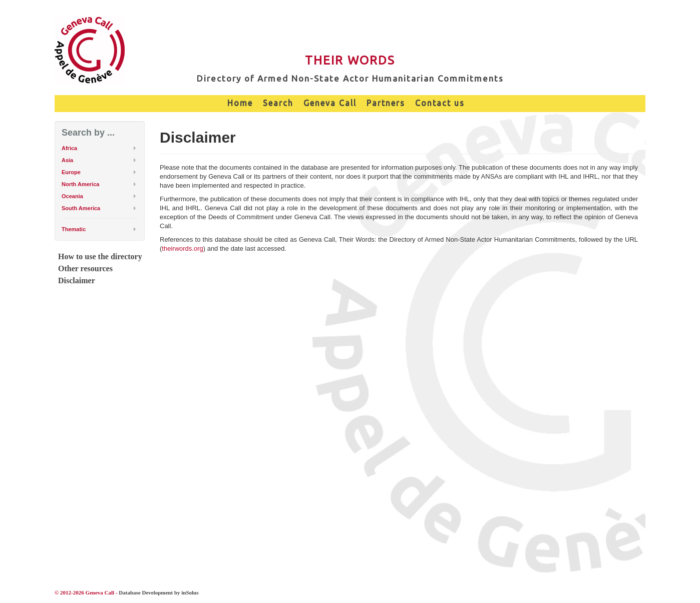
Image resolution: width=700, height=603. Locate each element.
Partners (386, 103)
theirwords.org (182, 248)
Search (278, 103)
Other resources (85, 268)
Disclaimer (77, 280)
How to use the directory (100, 256)
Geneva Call (330, 103)
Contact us (440, 103)
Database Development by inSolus (158, 592)
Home (240, 103)
